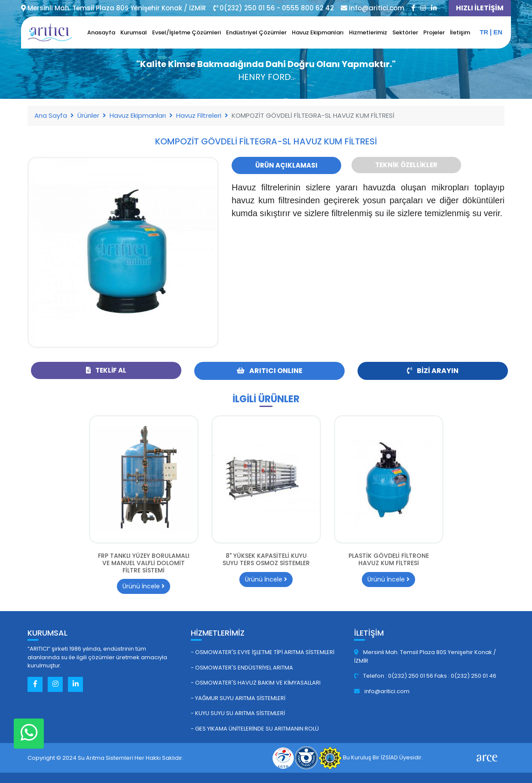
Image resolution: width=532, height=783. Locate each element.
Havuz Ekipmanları (318, 32)
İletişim (460, 32)
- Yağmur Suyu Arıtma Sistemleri (238, 698)
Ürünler (88, 115)
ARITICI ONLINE (270, 371)
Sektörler (405, 32)
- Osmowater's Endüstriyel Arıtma (242, 668)
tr (484, 32)
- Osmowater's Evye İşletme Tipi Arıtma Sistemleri (263, 652)
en (498, 32)
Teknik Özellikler (406, 165)
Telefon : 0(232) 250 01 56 (394, 676)
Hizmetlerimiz (368, 32)
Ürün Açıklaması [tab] (286, 165)
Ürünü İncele (144, 586)
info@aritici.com (382, 691)
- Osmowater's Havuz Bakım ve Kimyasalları (256, 683)
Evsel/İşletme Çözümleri (187, 32)
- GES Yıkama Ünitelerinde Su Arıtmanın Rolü (255, 729)
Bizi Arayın (433, 371)
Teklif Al (106, 370)
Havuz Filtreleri (199, 115)
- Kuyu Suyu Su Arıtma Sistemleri (238, 713)
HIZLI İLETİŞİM (480, 8)
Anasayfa (101, 32)
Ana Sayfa (51, 115)
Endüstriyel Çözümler (256, 32)
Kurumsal (134, 32)
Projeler (434, 32)
